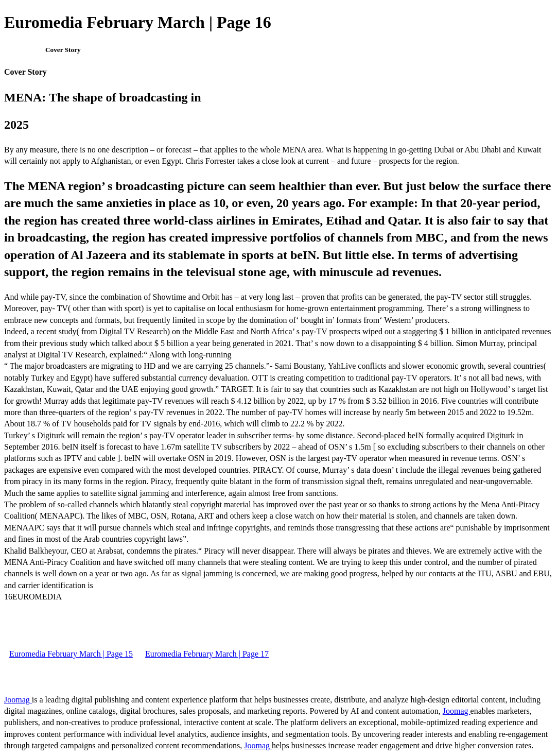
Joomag (18, 700)
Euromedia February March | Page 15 (71, 654)
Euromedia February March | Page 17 (207, 654)
